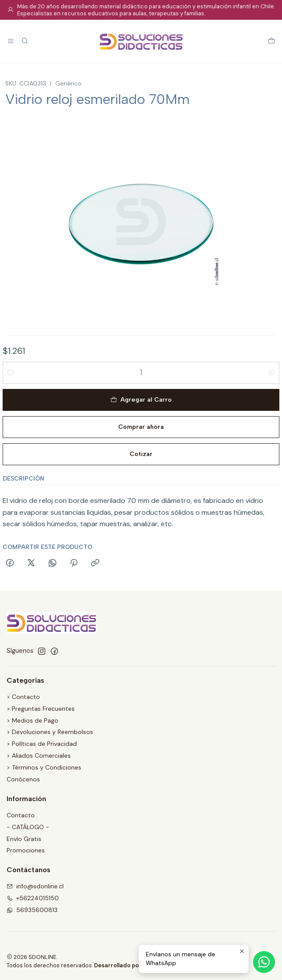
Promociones (26, 850)
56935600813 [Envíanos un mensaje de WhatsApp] (32, 910)
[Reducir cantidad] (11, 373)
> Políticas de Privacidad (42, 744)
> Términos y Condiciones (44, 767)
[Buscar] (24, 41)
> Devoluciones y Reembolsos (50, 732)
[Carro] (271, 41)
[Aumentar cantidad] (271, 373)
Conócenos (23, 779)
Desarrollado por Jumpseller (134, 965)
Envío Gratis (24, 839)
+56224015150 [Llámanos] (33, 898)
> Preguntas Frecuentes (41, 709)
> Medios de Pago (33, 720)
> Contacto (23, 697)
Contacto (21, 815)
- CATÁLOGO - (28, 827)
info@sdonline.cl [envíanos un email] (35, 886)
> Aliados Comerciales (39, 755)
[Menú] (11, 41)
